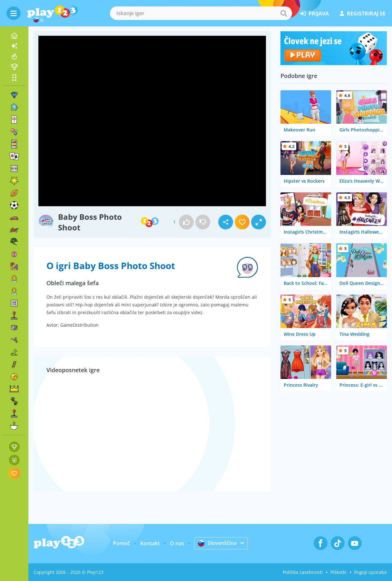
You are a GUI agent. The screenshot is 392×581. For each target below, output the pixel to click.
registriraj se (363, 14)
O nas (177, 543)
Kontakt (150, 543)
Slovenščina (217, 543)
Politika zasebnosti (303, 572)
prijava (314, 14)
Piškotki (338, 572)
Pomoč (121, 543)
